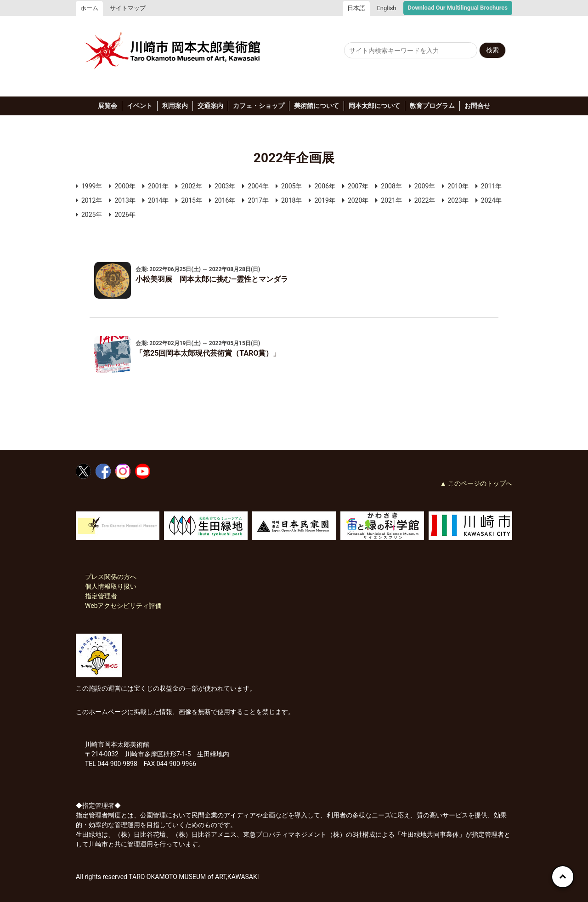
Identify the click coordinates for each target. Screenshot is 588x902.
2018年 (291, 200)
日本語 (356, 8)
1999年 (92, 186)
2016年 (225, 200)
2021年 (391, 200)
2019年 (325, 200)
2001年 (158, 186)
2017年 (258, 200)
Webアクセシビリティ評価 (124, 606)
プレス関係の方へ (111, 577)
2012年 (92, 200)
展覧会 (107, 106)
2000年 (125, 186)
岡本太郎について (374, 106)
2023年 (458, 200)
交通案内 (210, 106)
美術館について (317, 106)
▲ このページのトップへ (476, 483)
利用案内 (175, 106)
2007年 (358, 186)
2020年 (358, 200)
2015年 (191, 200)
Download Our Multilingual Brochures (458, 8)
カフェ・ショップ (259, 106)
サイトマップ (128, 8)
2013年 (125, 200)
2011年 (491, 186)
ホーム (89, 8)
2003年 (225, 186)
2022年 (425, 200)
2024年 (491, 200)
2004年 (258, 186)
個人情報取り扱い (111, 586)
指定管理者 (101, 596)
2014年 (158, 200)
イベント (140, 106)
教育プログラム (432, 106)
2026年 (125, 215)
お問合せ (477, 106)
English (386, 8)
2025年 (92, 215)
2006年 (325, 186)
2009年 (425, 186)
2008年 (391, 186)
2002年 (191, 186)
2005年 (291, 186)
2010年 (458, 186)
